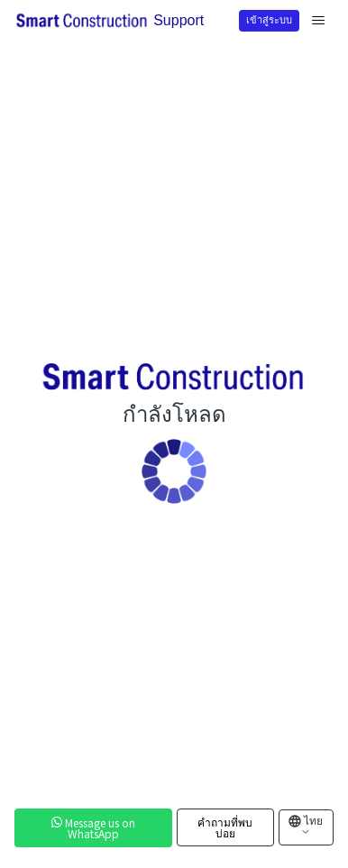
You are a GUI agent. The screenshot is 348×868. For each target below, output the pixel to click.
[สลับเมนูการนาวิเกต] (318, 21)
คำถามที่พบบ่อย (225, 827)
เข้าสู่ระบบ (269, 19)
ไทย (311, 825)
